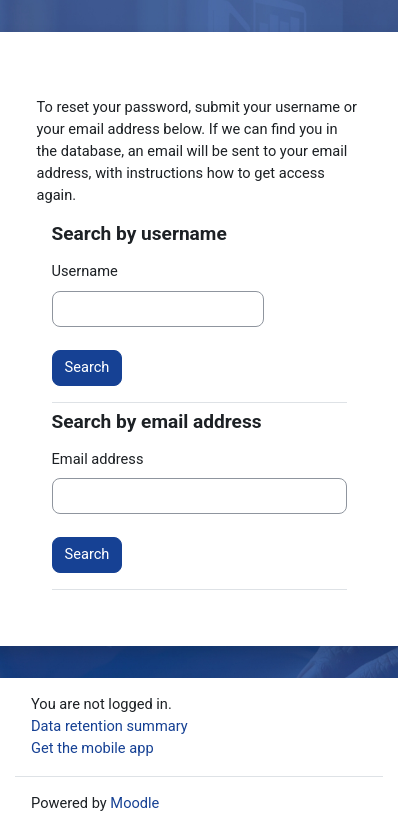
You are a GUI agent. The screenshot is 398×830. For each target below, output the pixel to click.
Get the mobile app (92, 748)
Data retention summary (109, 726)
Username (85, 271)
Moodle (134, 803)
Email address (98, 459)
